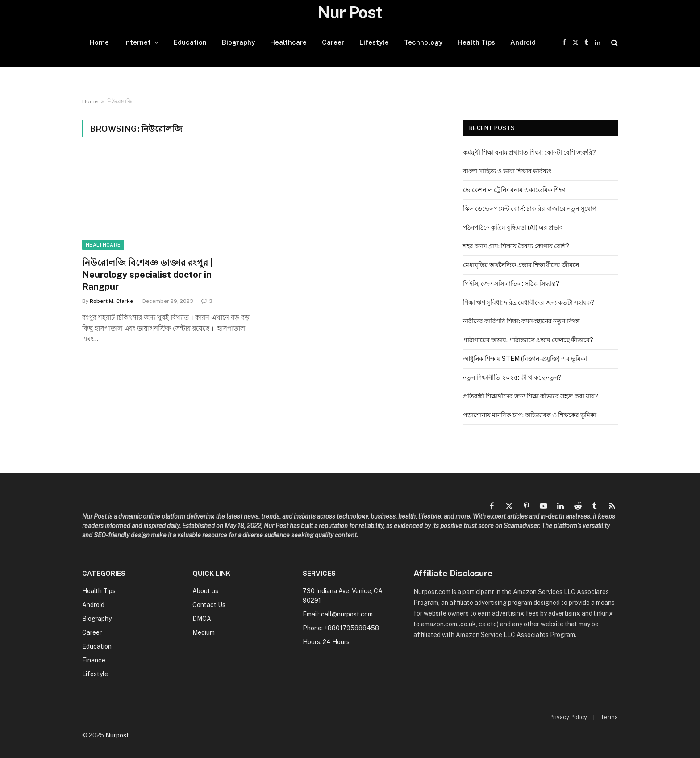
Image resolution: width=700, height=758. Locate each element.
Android (523, 42)
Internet (137, 42)
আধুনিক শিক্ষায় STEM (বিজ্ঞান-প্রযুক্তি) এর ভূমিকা (525, 359)
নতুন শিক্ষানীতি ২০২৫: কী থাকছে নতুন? (512, 377)
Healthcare (288, 42)
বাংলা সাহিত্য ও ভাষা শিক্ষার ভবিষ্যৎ (507, 171)
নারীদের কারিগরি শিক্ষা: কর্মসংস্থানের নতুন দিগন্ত (521, 321)
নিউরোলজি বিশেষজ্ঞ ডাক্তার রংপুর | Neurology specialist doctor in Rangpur (148, 275)
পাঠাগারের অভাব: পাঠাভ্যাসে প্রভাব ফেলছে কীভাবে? (528, 340)
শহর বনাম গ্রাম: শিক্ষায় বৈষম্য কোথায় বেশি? (516, 246)
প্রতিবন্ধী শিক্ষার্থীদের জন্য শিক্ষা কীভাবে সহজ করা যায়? (531, 396)
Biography (238, 42)
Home (99, 42)
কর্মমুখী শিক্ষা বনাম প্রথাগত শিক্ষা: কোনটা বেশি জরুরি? (529, 152)
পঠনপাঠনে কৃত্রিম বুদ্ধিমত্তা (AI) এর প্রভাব (513, 227)
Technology (423, 42)
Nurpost (117, 735)
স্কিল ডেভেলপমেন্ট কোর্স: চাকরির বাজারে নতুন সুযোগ (530, 209)
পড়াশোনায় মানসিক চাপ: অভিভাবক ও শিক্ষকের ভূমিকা (530, 415)
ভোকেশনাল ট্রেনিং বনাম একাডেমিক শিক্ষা (514, 190)
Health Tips (476, 42)
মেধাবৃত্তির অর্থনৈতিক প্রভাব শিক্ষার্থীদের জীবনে (521, 265)
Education (190, 42)
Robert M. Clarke (111, 301)
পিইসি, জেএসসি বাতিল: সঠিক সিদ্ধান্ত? (511, 284)
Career (333, 42)
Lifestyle (374, 42)
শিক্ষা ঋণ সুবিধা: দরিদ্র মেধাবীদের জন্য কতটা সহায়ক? (529, 302)
